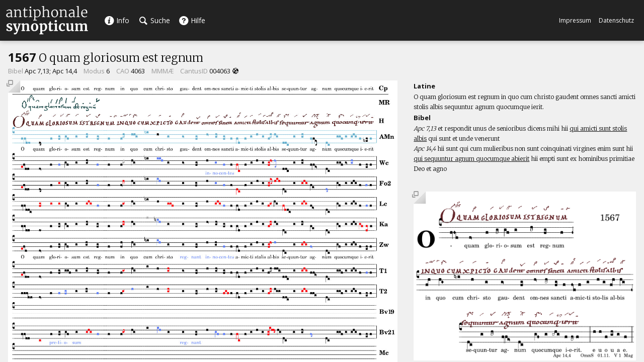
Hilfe (192, 20)
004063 (220, 71)
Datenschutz (616, 20)
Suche (155, 20)
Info (117, 20)
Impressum (575, 20)
